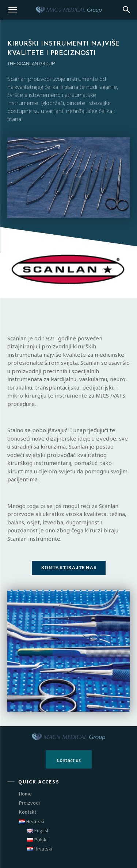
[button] (127, 10)
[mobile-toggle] (12, 10)
